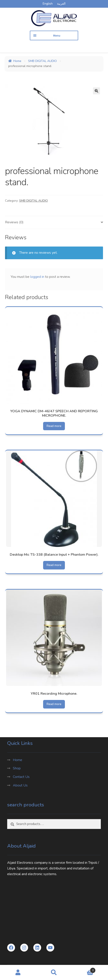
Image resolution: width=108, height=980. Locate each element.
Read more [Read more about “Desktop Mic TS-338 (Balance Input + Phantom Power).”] (54, 565)
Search (54, 973)
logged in (37, 277)
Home (17, 61)
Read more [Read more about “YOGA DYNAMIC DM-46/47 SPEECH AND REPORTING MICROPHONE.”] (54, 426)
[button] (96, 91)
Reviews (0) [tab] (14, 222)
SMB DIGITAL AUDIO (42, 61)
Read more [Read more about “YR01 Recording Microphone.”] (54, 704)
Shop (17, 768)
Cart (84, 969)
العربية (61, 4)
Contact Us (21, 777)
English (48, 4)
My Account (18, 973)
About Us (20, 785)
